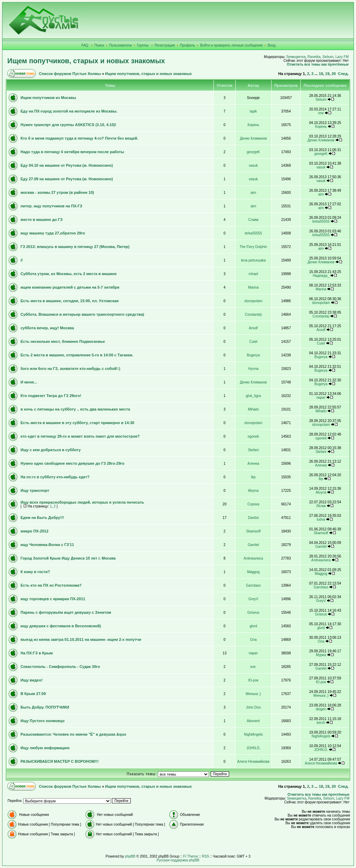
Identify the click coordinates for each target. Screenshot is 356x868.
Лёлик (321, 506)
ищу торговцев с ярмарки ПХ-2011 (53, 599)
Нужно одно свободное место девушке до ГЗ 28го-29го (72, 463)
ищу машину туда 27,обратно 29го (53, 233)
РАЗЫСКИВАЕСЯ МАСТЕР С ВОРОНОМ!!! (60, 761)
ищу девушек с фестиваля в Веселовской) (61, 626)
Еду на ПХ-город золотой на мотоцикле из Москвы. (69, 111)
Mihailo (253, 409)
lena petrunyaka (253, 260)
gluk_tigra (253, 396)
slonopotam (253, 301)
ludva (321, 519)
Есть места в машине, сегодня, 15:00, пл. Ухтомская (70, 301)
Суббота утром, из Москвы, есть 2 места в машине (69, 274)
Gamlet (253, 545)
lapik (253, 111)
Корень (253, 125)
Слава (253, 220)
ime (321, 113)
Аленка (253, 464)
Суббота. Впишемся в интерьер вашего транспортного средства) (82, 314)
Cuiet (253, 342)
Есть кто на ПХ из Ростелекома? (51, 585)
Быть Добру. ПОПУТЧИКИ (45, 707)
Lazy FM (342, 57)
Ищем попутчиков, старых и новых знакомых (86, 61)
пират (321, 398)
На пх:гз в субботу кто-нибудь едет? (55, 477)
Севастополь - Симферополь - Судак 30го (60, 667)
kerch (321, 723)
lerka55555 (321, 221)
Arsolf (253, 328)
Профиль (188, 45)
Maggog (253, 572)
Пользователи (120, 45)
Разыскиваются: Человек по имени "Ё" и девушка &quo (73, 734)
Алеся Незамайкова (253, 762)
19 (327, 74)
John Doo (253, 707)
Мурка (321, 655)
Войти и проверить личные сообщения (231, 45)
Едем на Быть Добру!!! (42, 518)
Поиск (99, 45)
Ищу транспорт (35, 490)
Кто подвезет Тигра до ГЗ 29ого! (51, 396)
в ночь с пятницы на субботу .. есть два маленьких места (75, 409)
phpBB (130, 856)
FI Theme (191, 856)
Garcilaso (253, 585)
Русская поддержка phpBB (178, 860)
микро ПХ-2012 (34, 531)
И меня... (29, 382)
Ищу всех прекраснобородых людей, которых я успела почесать (82, 502)
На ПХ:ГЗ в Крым (37, 653)
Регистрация (165, 45)
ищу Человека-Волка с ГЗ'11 (47, 545)
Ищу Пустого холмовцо (43, 721)
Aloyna (253, 491)
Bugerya (253, 355)
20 (334, 74)
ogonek (253, 436)
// (22, 260)
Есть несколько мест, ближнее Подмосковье (63, 341)
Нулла (253, 369)
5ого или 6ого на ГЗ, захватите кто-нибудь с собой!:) (70, 369)
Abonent (253, 721)
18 (321, 74)
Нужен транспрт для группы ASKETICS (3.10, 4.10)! (68, 125)
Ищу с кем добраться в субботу (51, 450)
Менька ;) (253, 694)
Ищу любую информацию (45, 748)
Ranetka (314, 57)
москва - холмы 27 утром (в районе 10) (57, 192)
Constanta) (253, 315)
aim (253, 193)
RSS (206, 856)
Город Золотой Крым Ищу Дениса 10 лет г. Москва (68, 558)
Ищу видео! (31, 680)
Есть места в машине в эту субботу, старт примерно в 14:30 (77, 423)
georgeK (253, 152)
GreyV (253, 599)
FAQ (85, 45)
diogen (321, 709)
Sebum (328, 57)
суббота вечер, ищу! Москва (47, 328)
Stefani (253, 450)
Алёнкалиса (253, 558)
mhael (253, 274)
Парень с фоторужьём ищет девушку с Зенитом (66, 612)
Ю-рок (253, 680)
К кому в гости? (35, 572)
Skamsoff (253, 531)
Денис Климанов (253, 138)
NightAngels (253, 734)
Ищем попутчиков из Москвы (48, 98)
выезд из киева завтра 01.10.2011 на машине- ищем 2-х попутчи (81, 639)
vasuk (253, 166)
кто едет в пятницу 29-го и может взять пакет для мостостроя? (80, 436)
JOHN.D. (253, 748)
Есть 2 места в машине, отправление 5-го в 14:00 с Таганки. (77, 355)
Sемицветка (296, 57)
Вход (272, 45)
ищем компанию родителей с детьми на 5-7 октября (70, 287)
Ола (253, 640)
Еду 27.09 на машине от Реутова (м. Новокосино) (67, 179)
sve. (253, 667)
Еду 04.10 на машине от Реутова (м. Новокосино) (67, 165)
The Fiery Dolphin (253, 247)
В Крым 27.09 (33, 694)
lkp (253, 477)
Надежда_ (321, 276)
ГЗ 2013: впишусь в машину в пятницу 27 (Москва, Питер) (75, 247)
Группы (143, 45)
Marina (253, 287)
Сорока (253, 504)
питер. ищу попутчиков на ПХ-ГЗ (51, 206)
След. (343, 74)
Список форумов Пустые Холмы (70, 74)
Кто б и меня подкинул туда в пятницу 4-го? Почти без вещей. (79, 138)
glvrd (253, 626)
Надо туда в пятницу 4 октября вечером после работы (72, 152)
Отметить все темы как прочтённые (318, 64)
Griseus (253, 613)
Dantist (253, 518)
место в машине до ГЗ (42, 220)
